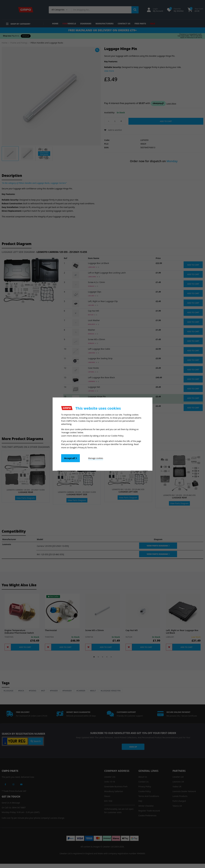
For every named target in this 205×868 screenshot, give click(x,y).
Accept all (70, 458)
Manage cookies (96, 458)
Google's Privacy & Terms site (83, 447)
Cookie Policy (117, 436)
